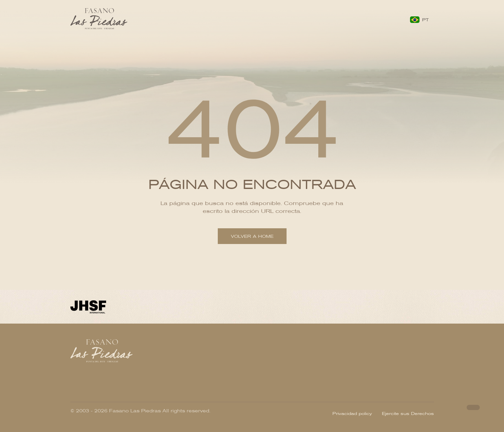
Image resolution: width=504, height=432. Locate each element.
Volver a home (252, 236)
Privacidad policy (352, 413)
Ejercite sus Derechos (408, 413)
